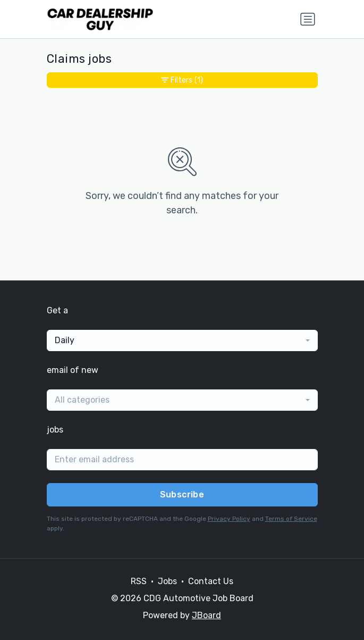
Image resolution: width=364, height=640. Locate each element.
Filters (182, 80)
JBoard (206, 615)
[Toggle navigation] (308, 19)
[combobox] (182, 340)
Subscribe (182, 494)
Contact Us (211, 581)
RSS (139, 581)
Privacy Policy (229, 519)
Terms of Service (291, 519)
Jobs (167, 581)
